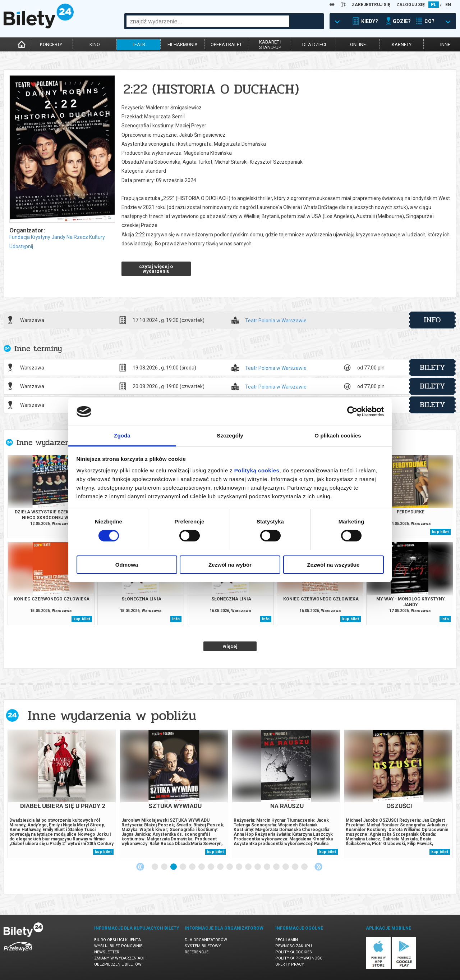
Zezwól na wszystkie (333, 565)
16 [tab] (295, 867)
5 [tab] (193, 867)
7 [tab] (211, 867)
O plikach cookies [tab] (338, 435)
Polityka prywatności (299, 958)
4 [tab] (183, 867)
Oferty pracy (290, 964)
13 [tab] (267, 867)
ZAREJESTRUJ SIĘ (371, 5)
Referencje (197, 952)
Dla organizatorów (206, 940)
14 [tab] (277, 867)
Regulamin (287, 940)
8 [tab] (221, 867)
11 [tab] (249, 867)
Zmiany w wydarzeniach (120, 958)
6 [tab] (202, 867)
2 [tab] (165, 867)
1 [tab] (155, 867)
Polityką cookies (257, 470)
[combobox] (208, 21)
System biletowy (203, 946)
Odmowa (127, 565)
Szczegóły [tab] (230, 435)
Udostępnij (21, 246)
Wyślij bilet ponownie (118, 946)
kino (95, 44)
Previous (140, 867)
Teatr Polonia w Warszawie (276, 321)
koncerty (51, 44)
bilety (433, 367)
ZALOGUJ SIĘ (411, 5)
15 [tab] (286, 867)
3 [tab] (174, 867)
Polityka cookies (294, 952)
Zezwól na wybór (230, 565)
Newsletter (107, 952)
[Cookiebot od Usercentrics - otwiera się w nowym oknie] (352, 412)
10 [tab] (239, 867)
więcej (230, 646)
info (432, 320)
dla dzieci (314, 44)
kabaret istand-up (270, 45)
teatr (139, 44)
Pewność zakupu (294, 946)
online (358, 44)
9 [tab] (230, 867)
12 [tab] (258, 867)
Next (318, 867)
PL (434, 5)
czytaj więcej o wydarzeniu (156, 269)
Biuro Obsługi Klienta (118, 940)
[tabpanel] (62, 794)
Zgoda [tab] (122, 435)
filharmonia (183, 44)
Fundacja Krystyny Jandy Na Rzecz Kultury (57, 237)
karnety (402, 44)
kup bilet (440, 532)
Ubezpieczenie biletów (118, 964)
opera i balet (226, 44)
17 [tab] (305, 867)
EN (448, 5)
